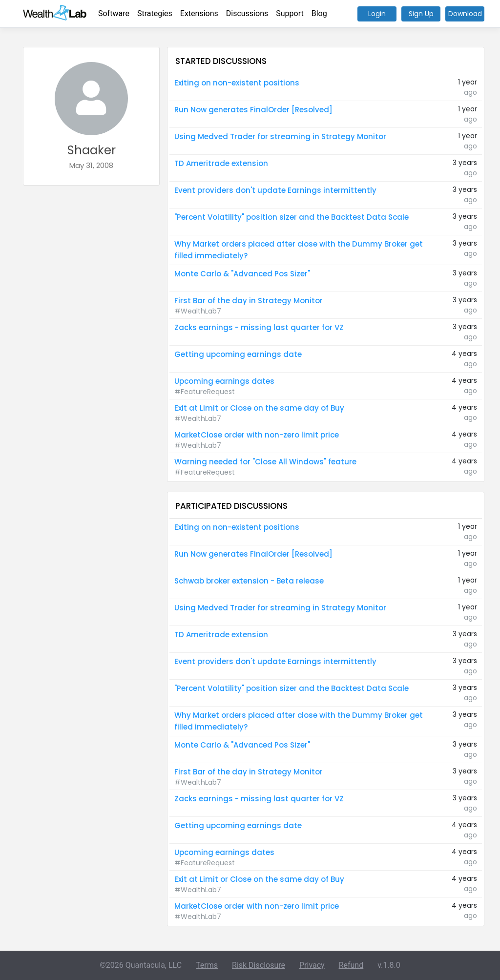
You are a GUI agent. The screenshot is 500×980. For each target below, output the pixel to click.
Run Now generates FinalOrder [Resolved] (253, 110)
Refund (351, 965)
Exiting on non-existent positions (237, 83)
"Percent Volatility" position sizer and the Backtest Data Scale (292, 217)
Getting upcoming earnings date (238, 354)
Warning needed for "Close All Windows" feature (265, 462)
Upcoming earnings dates (224, 381)
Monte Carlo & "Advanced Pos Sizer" (242, 274)
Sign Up (421, 14)
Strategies (155, 13)
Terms (207, 965)
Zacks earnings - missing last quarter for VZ (259, 327)
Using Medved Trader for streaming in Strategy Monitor (280, 136)
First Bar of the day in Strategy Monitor (249, 301)
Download (465, 14)
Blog (319, 13)
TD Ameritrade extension (221, 163)
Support (290, 13)
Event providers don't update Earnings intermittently (275, 190)
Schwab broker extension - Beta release (249, 581)
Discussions (247, 13)
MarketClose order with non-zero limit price (257, 435)
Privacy (312, 965)
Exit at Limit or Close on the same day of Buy (259, 408)
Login (377, 14)
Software (114, 13)
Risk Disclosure (259, 965)
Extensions (199, 13)
